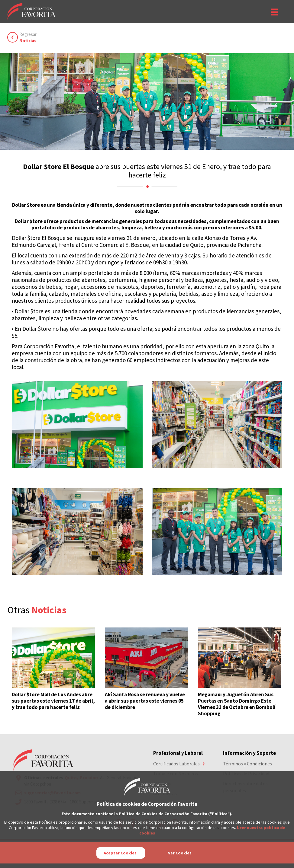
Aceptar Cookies (120, 853)
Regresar (28, 38)
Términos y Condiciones (247, 764)
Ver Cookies (180, 853)
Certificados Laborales (176, 764)
